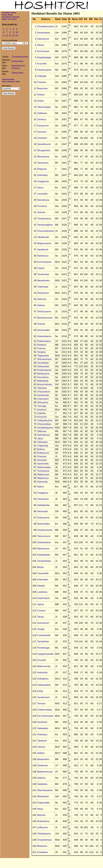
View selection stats (11, 81)
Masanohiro (43, 759)
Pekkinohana (44, 341)
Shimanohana (44, 359)
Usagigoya (43, 493)
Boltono (41, 449)
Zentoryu (42, 119)
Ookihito (41, 413)
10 (17, 32)
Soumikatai (43, 363)
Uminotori (42, 138)
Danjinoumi (43, 293)
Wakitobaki (43, 381)
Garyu (40, 188)
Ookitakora (43, 679)
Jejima (40, 604)
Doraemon (43, 765)
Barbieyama (43, 374)
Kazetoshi (42, 722)
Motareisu (42, 846)
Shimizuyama (44, 312)
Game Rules (7, 15)
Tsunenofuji (43, 274)
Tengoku (42, 352)
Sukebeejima (44, 542)
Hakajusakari (44, 685)
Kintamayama (44, 370)
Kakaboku (42, 784)
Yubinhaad (43, 287)
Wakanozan (43, 474)
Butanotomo (43, 821)
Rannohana (43, 200)
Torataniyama (44, 219)
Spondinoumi (18, 66)
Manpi (40, 567)
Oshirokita (42, 175)
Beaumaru (42, 88)
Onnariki (41, 660)
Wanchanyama (45, 790)
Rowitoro (42, 345)
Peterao (41, 324)
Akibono (41, 778)
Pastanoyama (44, 70)
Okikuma (42, 431)
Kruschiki (42, 64)
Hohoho (41, 212)
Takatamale (43, 237)
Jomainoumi (43, 697)
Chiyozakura (44, 392)
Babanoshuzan (45, 772)
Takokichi (42, 741)
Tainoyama (43, 163)
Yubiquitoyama (45, 420)
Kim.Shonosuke (45, 716)
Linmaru (41, 611)
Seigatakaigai (44, 57)
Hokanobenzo (44, 336)
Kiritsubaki (42, 580)
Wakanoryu (43, 478)
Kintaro (41, 95)
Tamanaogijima (45, 225)
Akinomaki (42, 511)
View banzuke (8, 79)
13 (10, 36)
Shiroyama (43, 402)
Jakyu (40, 438)
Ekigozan (42, 169)
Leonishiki (42, 194)
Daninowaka (43, 330)
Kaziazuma (43, 126)
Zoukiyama (43, 499)
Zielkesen (42, 113)
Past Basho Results (11, 17)
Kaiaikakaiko (44, 555)
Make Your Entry (9, 19)
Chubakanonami (20, 57)
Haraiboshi (43, 250)
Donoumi (42, 132)
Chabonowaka (44, 710)
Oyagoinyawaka (45, 654)
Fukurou (16, 68)
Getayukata (17, 61)
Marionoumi (43, 549)
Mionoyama (43, 157)
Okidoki (41, 586)
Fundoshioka (44, 635)
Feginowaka (43, 803)
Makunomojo (44, 666)
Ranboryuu (43, 256)
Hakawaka (43, 728)
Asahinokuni (43, 598)
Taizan (40, 617)
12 (7, 36)
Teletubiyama (44, 834)
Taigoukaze (43, 356)
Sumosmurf (43, 623)
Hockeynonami (45, 530)
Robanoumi (43, 453)
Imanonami (43, 399)
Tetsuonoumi (44, 536)
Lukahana (42, 592)
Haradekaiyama (45, 428)
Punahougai (43, 648)
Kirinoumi (42, 417)
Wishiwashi (43, 796)
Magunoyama (44, 243)
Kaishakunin (43, 435)
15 (17, 36)
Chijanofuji (43, 446)
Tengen (41, 629)
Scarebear (42, 852)
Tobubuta (42, 388)
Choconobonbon (46, 231)
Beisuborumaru (45, 318)
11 (4, 36)
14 (13, 36)
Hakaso (41, 305)
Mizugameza (44, 150)
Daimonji (42, 299)
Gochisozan (43, 51)
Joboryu (41, 747)
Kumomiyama (44, 262)
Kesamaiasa (43, 33)
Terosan (41, 703)
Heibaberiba (43, 505)
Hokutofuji (42, 673)
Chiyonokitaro (44, 424)
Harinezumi (43, 39)
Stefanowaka (44, 467)
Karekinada (43, 395)
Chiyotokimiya (44, 840)
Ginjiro (40, 101)
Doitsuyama (43, 518)
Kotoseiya (42, 734)
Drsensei (42, 456)
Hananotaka (43, 524)
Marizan (41, 815)
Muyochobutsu (45, 384)
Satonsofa (42, 482)
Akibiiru (41, 753)
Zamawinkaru (44, 561)
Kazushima (43, 377)
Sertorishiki (43, 464)
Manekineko (43, 281)
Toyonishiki (43, 573)
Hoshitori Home (9, 13)
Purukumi (42, 206)
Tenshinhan (43, 642)
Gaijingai (42, 76)
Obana (41, 45)
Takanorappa (44, 107)
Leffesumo (42, 827)
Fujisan (41, 268)
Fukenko (42, 82)
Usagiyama (43, 181)
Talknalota (42, 442)
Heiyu (40, 809)
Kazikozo (42, 410)
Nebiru (41, 487)
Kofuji (40, 691)
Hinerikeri (42, 460)
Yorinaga (42, 406)
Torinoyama (43, 471)
